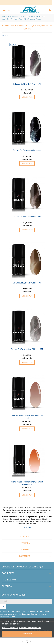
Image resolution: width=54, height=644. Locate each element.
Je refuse (27, 634)
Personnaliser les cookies (30, 627)
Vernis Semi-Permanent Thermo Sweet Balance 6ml (27, 483)
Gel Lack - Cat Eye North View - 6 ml (27, 84)
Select (5, 35)
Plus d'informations (10, 627)
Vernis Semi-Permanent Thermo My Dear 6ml (27, 417)
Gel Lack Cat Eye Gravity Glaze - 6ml (27, 150)
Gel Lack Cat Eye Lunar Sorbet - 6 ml (27, 217)
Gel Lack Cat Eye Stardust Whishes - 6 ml (27, 349)
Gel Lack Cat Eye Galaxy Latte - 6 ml (27, 283)
